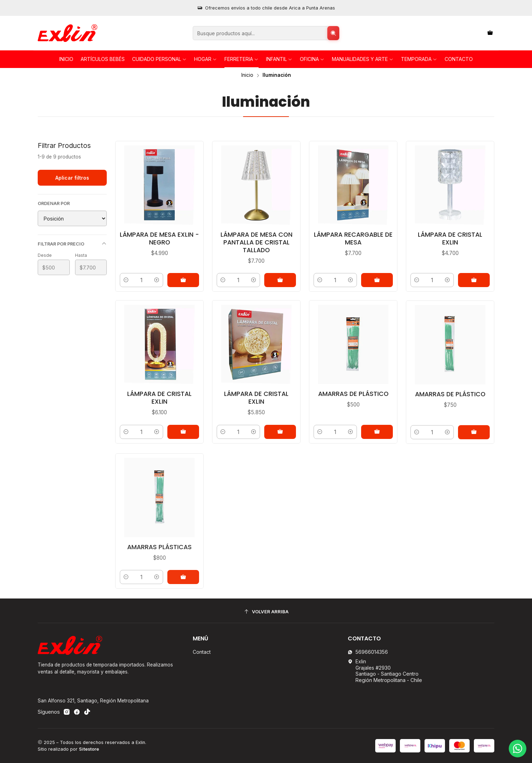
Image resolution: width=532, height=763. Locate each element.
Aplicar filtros (72, 178)
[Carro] (490, 33)
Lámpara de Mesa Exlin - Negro (159, 238)
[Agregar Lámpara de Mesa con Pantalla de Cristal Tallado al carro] (280, 280)
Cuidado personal (159, 59)
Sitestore (89, 749)
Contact (202, 652)
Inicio (66, 59)
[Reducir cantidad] (126, 280)
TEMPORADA (419, 59)
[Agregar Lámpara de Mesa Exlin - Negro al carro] (183, 280)
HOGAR (206, 59)
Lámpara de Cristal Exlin (450, 238)
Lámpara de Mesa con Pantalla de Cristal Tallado (256, 242)
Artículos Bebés (103, 59)
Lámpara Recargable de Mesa (353, 238)
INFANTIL (279, 59)
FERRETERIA (242, 59)
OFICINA (312, 59)
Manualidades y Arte (363, 59)
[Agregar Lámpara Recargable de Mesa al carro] (377, 280)
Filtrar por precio (72, 244)
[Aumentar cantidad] (157, 280)
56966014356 (368, 652)
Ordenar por (54, 203)
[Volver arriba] (266, 612)
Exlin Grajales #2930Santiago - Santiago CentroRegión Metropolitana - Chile (385, 671)
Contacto (459, 59)
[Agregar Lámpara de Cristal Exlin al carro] (474, 280)
